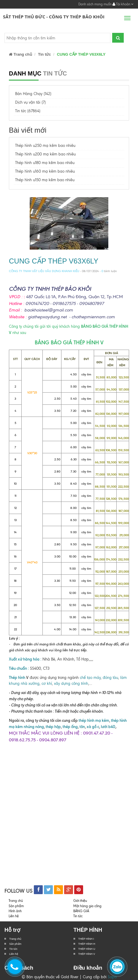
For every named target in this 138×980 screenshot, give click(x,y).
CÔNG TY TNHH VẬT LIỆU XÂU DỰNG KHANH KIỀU (44, 271)
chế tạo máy (90, 678)
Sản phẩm (15, 944)
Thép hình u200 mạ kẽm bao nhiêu (45, 154)
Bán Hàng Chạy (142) (33, 94)
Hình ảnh (15, 911)
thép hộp (53, 727)
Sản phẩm (16, 906)
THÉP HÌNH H (87, 944)
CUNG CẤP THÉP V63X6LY (54, 261)
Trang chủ (20, 54)
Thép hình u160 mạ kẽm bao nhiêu (45, 171)
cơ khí (47, 683)
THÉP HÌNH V (87, 954)
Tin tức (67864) (28, 111)
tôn (82, 727)
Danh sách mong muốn (95, 4)
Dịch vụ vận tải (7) (30, 102)
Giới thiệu (80, 901)
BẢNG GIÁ (81, 911)
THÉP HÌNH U (87, 949)
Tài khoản (123, 4)
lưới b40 (108, 727)
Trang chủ (15, 939)
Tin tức (13, 949)
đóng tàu (110, 678)
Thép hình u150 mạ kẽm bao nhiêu (45, 180)
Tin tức (44, 54)
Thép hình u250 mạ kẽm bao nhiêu (45, 146)
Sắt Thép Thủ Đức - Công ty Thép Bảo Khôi (54, 17)
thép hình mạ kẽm (94, 720)
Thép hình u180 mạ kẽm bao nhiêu (45, 163)
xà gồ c (93, 727)
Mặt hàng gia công (87, 906)
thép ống (70, 727)
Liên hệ (14, 916)
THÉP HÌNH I (86, 939)
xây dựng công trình (71, 683)
